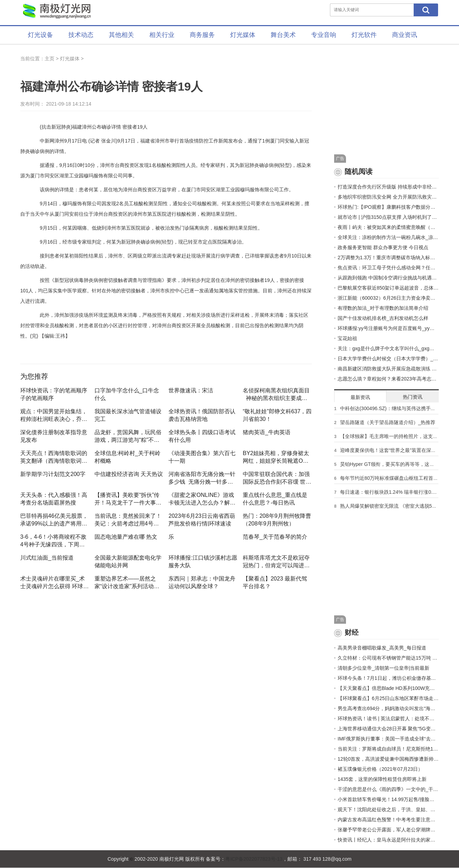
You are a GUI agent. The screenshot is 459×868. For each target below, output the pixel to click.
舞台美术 (283, 35)
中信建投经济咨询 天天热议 (129, 474)
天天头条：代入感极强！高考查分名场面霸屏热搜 (54, 499)
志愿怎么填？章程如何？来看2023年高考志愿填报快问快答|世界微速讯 (388, 379)
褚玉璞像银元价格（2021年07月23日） (380, 769)
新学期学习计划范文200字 (53, 474)
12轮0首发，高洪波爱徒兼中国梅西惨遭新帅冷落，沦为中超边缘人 (388, 759)
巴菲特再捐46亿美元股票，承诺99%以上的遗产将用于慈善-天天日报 (54, 520)
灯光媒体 (243, 35)
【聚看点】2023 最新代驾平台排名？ (275, 582)
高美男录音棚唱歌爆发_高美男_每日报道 (382, 648)
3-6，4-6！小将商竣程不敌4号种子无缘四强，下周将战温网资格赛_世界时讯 (53, 540)
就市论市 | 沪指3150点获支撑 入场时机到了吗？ (388, 217)
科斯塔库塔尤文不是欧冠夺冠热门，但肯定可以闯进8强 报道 (276, 561)
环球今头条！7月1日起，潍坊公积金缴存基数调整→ (388, 678)
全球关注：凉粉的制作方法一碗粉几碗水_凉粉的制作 (388, 237)
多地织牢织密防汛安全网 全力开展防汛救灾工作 (388, 197)
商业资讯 (405, 35)
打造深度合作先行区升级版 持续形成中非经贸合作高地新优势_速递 (388, 187)
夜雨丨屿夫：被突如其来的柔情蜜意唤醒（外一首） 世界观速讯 (388, 227)
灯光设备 (40, 35)
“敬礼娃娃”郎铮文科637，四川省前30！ (277, 415)
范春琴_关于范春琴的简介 (275, 537)
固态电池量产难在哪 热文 (126, 537)
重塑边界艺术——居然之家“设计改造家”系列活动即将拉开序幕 (127, 582)
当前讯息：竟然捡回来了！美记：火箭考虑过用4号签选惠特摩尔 (128, 520)
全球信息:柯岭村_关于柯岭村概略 (127, 457)
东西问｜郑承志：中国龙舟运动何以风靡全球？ (202, 582)
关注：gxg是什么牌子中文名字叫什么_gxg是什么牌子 (388, 348)
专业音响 (324, 35)
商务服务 (202, 35)
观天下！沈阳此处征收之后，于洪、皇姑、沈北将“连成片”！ (388, 809)
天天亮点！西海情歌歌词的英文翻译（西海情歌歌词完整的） (54, 457)
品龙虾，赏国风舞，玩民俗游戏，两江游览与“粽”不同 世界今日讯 (128, 436)
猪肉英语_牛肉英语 (267, 432)
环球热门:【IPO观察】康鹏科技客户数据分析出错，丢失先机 (388, 207)
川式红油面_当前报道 (47, 558)
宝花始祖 (347, 338)
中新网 (47, 141)
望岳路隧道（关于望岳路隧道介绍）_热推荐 (388, 422)
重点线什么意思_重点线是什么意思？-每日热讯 (275, 499)
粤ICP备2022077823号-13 (254, 859)
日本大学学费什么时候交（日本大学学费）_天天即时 (388, 359)
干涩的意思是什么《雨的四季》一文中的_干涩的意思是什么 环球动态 (388, 789)
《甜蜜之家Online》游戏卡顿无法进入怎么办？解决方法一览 (202, 499)
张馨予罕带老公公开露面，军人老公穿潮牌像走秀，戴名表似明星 (388, 830)
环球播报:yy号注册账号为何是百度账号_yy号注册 (388, 328)
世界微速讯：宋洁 (191, 390)
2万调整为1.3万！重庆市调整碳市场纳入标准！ (388, 258)
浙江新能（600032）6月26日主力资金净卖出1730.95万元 (388, 298)
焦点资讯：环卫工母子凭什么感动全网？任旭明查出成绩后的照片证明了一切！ (388, 268)
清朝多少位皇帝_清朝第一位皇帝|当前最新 (383, 668)
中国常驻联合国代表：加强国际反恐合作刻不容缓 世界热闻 (277, 478)
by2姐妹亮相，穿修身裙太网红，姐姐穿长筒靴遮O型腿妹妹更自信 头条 (276, 457)
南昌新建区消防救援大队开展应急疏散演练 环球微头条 (388, 369)
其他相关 (121, 35)
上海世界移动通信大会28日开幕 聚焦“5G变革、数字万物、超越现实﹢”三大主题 (388, 729)
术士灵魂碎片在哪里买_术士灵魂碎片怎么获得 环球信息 (54, 582)
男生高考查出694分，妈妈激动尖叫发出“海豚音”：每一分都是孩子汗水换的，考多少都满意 (388, 708)
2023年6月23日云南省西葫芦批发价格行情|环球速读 (202, 520)
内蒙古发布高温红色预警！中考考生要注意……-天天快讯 (388, 820)
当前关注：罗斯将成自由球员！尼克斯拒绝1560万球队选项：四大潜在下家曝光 (388, 749)
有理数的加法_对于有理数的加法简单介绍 (383, 308)
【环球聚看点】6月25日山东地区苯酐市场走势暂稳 (388, 698)
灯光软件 (364, 35)
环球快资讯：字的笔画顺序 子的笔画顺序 (54, 394)
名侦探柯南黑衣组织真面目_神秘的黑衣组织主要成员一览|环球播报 (276, 394)
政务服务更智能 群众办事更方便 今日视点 (383, 247)
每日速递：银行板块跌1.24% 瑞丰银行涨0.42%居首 (396, 492)
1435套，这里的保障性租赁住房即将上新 (382, 779)
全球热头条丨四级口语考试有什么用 (202, 436)
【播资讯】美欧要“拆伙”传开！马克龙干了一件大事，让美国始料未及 (128, 499)
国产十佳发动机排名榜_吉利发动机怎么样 (383, 318)
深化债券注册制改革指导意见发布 (54, 436)
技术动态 (81, 35)
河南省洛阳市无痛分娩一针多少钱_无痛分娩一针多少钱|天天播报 (202, 478)
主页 (50, 59)
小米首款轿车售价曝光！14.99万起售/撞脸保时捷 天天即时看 (388, 799)
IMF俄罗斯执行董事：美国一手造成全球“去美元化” (388, 739)
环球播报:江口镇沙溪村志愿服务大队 (203, 561)
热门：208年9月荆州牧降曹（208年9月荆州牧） (277, 520)
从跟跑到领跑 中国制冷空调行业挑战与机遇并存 (388, 278)
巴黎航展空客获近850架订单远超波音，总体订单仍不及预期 (388, 288)
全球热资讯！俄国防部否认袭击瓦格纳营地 (202, 415)
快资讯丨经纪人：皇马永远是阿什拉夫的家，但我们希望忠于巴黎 (388, 840)
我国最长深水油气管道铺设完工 (128, 415)
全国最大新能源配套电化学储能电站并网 (128, 561)
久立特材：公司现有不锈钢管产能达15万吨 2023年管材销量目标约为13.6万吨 (388, 658)
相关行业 (162, 35)
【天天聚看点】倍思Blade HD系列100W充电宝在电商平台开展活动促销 (388, 688)
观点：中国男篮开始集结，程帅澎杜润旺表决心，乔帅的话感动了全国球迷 (54, 415)
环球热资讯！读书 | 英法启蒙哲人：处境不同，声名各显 (388, 719)
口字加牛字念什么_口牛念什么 (127, 394)
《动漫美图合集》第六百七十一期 (202, 457)
